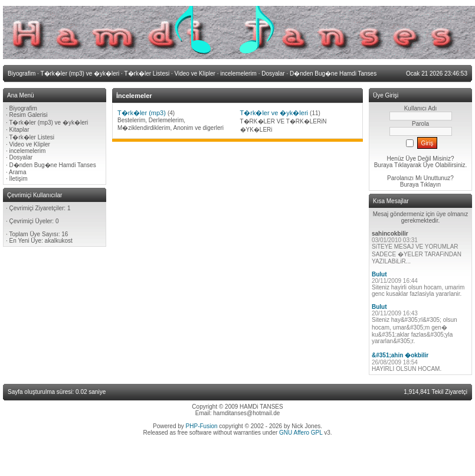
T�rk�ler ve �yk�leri (274, 113)
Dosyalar (21, 157)
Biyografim (23, 108)
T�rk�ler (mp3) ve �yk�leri (48, 123)
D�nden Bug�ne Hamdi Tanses (53, 165)
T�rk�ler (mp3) (142, 113)
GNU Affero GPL (301, 433)
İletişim (19, 179)
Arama (17, 172)
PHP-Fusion (202, 426)
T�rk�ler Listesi (32, 137)
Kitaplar (19, 130)
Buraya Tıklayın (420, 185)
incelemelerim (28, 151)
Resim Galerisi (29, 115)
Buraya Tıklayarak (398, 165)
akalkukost (59, 241)
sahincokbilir (390, 234)
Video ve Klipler (30, 144)
